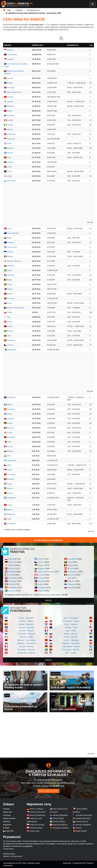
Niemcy (11, 562)
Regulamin (7, 825)
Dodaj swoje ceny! (48, 791)
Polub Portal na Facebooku (48, 540)
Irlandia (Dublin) (59, 822)
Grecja (41, 559)
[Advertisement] (48, 735)
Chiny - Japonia (71, 624)
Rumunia (71, 575)
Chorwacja (13, 578)
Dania (11, 568)
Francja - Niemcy (26, 646)
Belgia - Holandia (26, 624)
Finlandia (71, 584)
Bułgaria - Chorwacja (26, 643)
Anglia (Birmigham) (60, 825)
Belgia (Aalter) (81, 831)
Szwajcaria (72, 559)
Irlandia (11, 575)
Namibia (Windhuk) (83, 818)
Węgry (41, 584)
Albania (41, 591)
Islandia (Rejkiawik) (60, 815)
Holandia (12, 572)
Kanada (41, 575)
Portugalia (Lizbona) (60, 828)
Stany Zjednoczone (46, 572)
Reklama (7, 822)
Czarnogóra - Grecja (71, 646)
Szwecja (12, 591)
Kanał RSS (9, 831)
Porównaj (7, 815)
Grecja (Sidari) (58, 818)
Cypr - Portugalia (71, 618)
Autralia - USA (71, 627)
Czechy (41, 562)
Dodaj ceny (7, 812)
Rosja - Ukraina (71, 634)
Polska (11, 559)
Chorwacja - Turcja (71, 621)
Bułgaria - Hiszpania (71, 643)
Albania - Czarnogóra (26, 640)
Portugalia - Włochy (71, 650)
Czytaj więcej (8, 849)
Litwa (70, 562)
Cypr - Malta (71, 631)
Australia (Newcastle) (84, 815)
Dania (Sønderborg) (37, 815)
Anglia (11, 565)
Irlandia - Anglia (26, 637)
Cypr (70, 578)
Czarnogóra (72, 572)
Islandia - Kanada (26, 627)
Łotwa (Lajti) (34, 831)
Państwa (6, 809)
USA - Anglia (71, 653)
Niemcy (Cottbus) (36, 809)
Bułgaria (41, 568)
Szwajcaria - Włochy (26, 653)
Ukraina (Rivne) (82, 822)
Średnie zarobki (9, 818)
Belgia (70, 565)
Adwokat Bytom (9, 854)
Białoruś (71, 581)
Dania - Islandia (71, 637)
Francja (41, 578)
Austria (70, 568)
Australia (41, 587)
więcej (49, 600)
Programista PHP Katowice (83, 863)
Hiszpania (12, 587)
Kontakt (6, 828)
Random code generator (13, 856)
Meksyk (78, 828)
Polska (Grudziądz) (37, 825)
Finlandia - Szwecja (26, 634)
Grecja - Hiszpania (26, 618)
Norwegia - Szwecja (26, 650)
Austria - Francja (26, 631)
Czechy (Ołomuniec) (38, 812)
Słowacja (71, 587)
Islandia (41, 581)
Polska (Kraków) (36, 828)
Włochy (11, 584)
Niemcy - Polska (26, 621)
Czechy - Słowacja (71, 640)
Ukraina (41, 565)
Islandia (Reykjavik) (83, 825)
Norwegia (12, 581)
